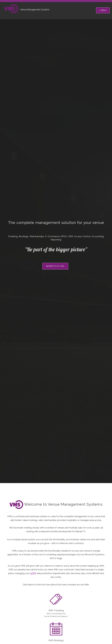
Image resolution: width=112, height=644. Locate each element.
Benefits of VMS (55, 266)
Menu (104, 10)
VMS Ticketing (56, 611)
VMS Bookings (56, 640)
